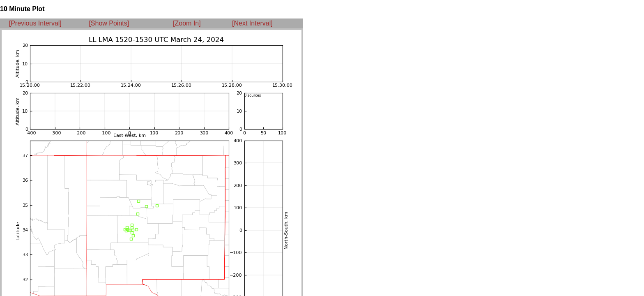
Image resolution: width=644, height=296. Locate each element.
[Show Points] (109, 23)
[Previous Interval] (35, 23)
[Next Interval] (252, 23)
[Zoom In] (187, 23)
